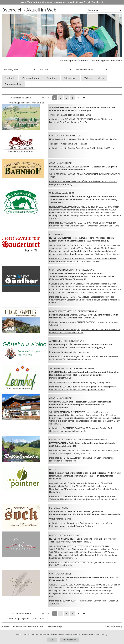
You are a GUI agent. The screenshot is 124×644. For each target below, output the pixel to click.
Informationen (69, 640)
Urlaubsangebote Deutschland (107, 61)
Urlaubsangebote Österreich (74, 61)
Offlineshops (70, 78)
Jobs (101, 78)
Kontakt (5, 626)
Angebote (52, 78)
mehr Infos (82, 148)
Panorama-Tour (13, 84)
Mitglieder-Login (55, 626)
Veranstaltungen (31, 78)
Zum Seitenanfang (114, 626)
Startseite (10, 78)
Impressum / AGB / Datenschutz (28, 626)
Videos (88, 78)
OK (52, 640)
